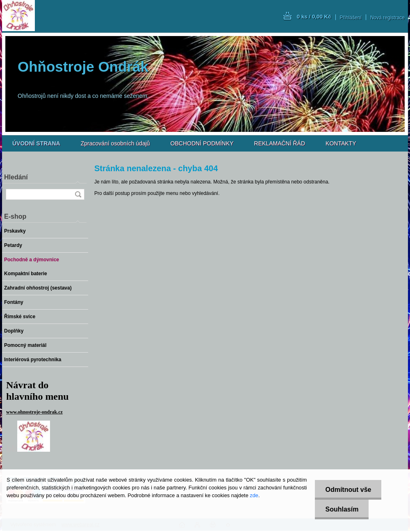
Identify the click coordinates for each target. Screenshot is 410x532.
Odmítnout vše (348, 490)
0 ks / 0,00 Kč (314, 17)
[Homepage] (36, 143)
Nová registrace (387, 18)
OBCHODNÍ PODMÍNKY (202, 143)
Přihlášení (351, 18)
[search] (78, 194)
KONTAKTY (341, 143)
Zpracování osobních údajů (115, 143)
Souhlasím (342, 509)
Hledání (16, 177)
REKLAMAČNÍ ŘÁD (280, 143)
